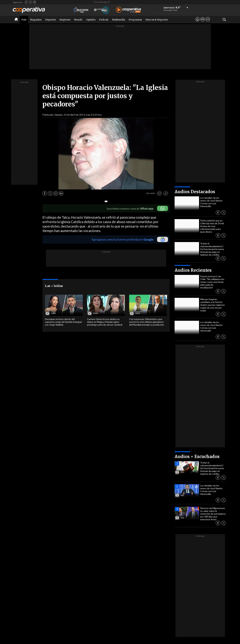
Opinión (91, 20)
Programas (135, 20)
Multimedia (119, 20)
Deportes (51, 20)
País (24, 20)
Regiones (65, 20)
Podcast (104, 20)
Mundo (78, 20)
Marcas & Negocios (157, 20)
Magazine (36, 20)
